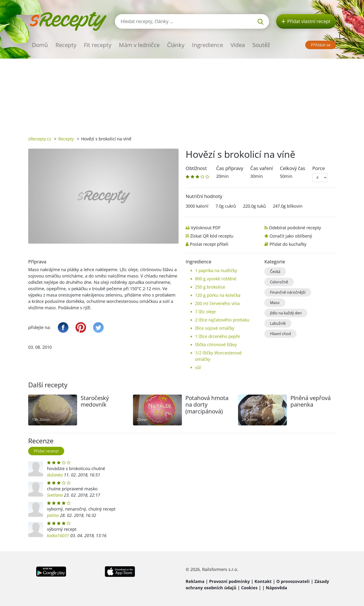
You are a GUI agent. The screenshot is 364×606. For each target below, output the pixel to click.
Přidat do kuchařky (288, 244)
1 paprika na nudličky (216, 270)
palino (53, 515)
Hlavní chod (280, 334)
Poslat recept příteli (209, 244)
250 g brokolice (210, 287)
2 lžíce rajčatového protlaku (222, 320)
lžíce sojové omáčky (215, 328)
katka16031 (58, 535)
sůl (198, 367)
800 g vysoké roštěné (216, 279)
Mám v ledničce (139, 45)
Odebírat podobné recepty (295, 228)
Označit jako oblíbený (291, 236)
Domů (40, 45)
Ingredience (207, 45)
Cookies (249, 588)
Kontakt (263, 581)
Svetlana (55, 495)
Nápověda (276, 588)
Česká (275, 272)
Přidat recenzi (46, 451)
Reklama (195, 581)
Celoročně (279, 282)
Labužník (278, 323)
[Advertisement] (182, 94)
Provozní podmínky (229, 581)
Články (176, 45)
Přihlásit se (321, 45)
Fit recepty (98, 45)
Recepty (66, 45)
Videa (238, 45)
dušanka (55, 475)
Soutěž (261, 45)
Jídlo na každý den (286, 313)
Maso (275, 303)
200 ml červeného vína (217, 303)
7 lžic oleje (205, 312)
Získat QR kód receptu (212, 236)
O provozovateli (293, 581)
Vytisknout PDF (206, 228)
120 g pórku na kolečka (218, 295)
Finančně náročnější (288, 292)
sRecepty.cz (40, 139)
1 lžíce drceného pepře (217, 336)
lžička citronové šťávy (216, 345)
